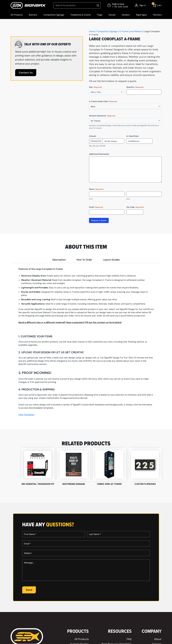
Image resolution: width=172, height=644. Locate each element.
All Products (17, 15)
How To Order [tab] (84, 260)
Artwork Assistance (102, 116)
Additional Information (99, 154)
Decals (112, 15)
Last (128, 199)
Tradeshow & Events (81, 15)
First (91, 199)
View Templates (26, 415)
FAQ (129, 642)
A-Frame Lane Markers (131, 31)
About (158, 642)
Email (96, 207)
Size (95, 87)
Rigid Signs (141, 15)
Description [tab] (59, 260)
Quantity (135, 87)
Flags (100, 15)
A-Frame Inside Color (103, 101)
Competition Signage (54, 15)
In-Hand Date (132, 136)
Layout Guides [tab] (111, 260)
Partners (157, 15)
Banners (33, 15)
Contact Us (26, 73)
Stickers (126, 15)
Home (92, 31)
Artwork (92, 136)
